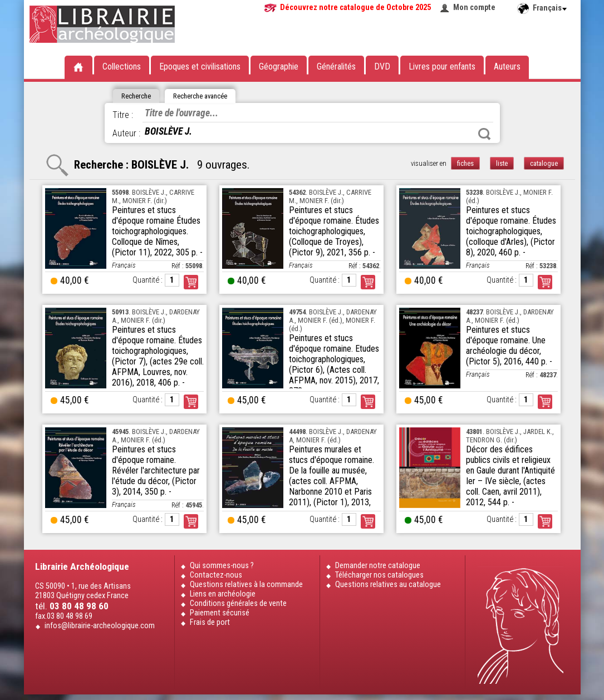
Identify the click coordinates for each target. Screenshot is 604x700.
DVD (382, 66)
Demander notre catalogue (378, 566)
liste (502, 163)
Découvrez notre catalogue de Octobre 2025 (355, 8)
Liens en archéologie (223, 594)
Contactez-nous (216, 575)
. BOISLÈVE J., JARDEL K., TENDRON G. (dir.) (510, 436)
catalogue (544, 163)
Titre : (123, 115)
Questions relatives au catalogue (388, 585)
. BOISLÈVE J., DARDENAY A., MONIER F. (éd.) (510, 316)
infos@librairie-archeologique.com (100, 626)
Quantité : (148, 280)
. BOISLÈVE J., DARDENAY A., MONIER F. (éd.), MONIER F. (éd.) (333, 320)
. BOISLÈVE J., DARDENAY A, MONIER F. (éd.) (333, 436)
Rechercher (484, 134)
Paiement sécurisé (220, 613)
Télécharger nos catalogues (379, 575)
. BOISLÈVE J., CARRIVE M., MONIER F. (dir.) (153, 196)
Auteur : (126, 133)
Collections (122, 66)
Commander (191, 282)
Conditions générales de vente (238, 603)
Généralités (336, 66)
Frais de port (210, 622)
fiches (465, 163)
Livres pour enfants (442, 66)
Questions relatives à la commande (246, 585)
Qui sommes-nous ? (222, 566)
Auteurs (507, 66)
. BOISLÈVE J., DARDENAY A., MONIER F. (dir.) (156, 316)
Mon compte (474, 8)
